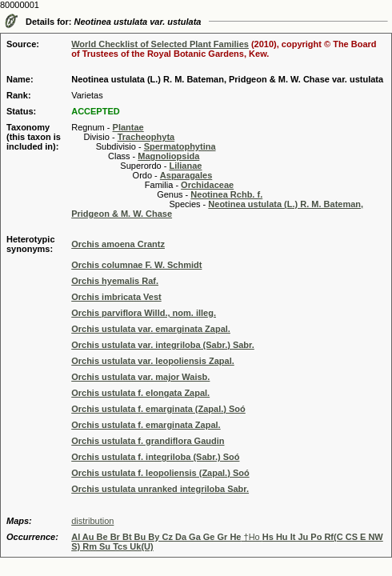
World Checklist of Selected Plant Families (160, 44)
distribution (92, 521)
